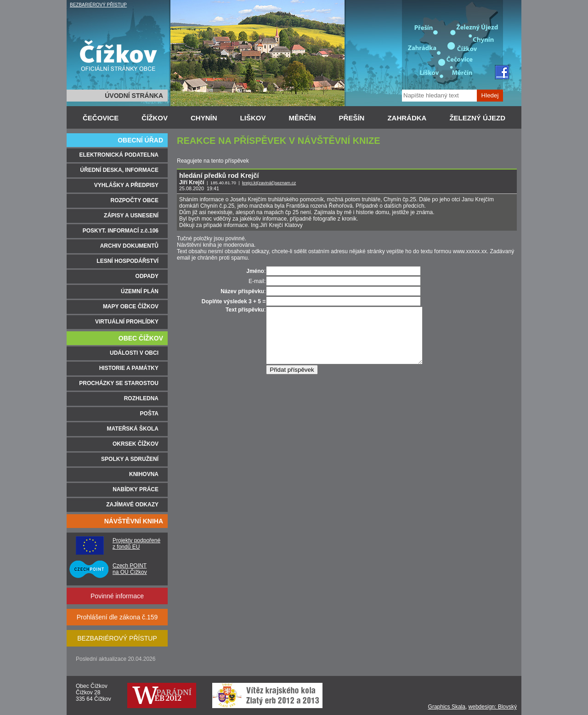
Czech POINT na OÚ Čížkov (130, 569)
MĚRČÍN (302, 118)
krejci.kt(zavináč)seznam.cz (269, 183)
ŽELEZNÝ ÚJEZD (477, 118)
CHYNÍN (204, 118)
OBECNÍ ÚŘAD (140, 140)
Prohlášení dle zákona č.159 (117, 617)
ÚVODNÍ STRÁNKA (134, 96)
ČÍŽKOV (155, 118)
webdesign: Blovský (493, 707)
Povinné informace (117, 596)
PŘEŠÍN (352, 118)
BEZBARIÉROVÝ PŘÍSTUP (98, 5)
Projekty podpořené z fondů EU (136, 544)
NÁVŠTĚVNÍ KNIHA (134, 521)
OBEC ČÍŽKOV (141, 338)
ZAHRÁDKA (407, 118)
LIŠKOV (253, 118)
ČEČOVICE (101, 118)
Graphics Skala (447, 707)
